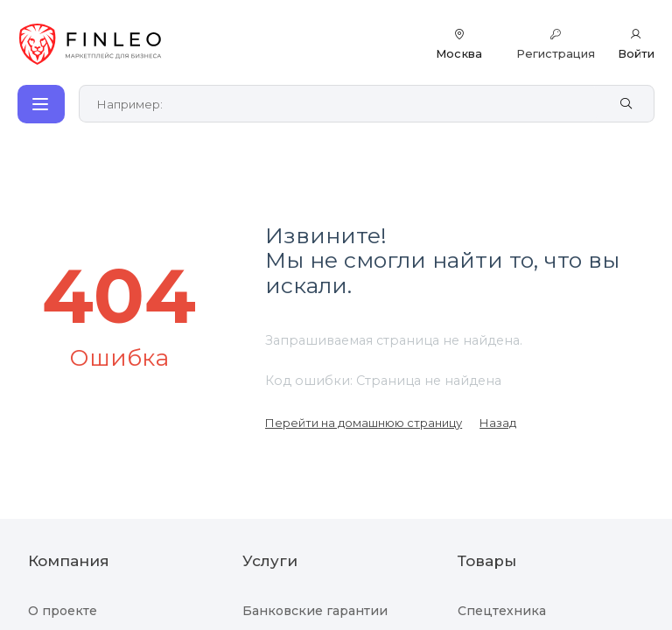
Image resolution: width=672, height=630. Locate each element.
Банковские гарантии (315, 611)
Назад (498, 423)
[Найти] (626, 104)
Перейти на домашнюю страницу (364, 423)
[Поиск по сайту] (348, 104)
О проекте (63, 611)
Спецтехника (502, 611)
